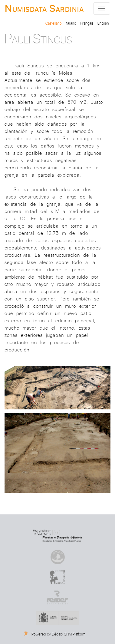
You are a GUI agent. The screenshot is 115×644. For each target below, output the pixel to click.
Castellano (54, 23)
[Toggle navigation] (102, 8)
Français (87, 23)
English (103, 23)
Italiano (71, 23)
